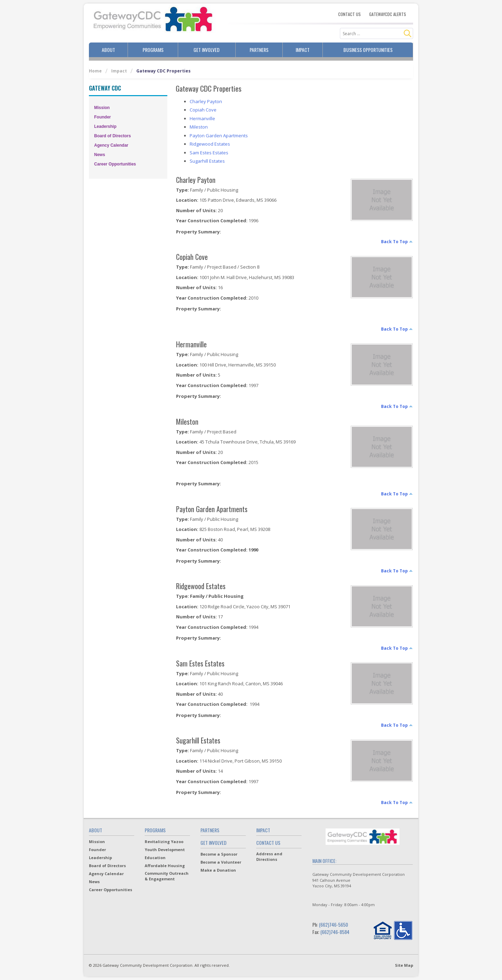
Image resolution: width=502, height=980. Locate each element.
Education (155, 858)
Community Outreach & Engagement (167, 876)
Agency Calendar (111, 145)
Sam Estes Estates (209, 153)
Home (95, 71)
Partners (259, 50)
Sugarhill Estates (207, 161)
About (108, 50)
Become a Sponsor (219, 854)
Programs (153, 50)
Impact (303, 50)
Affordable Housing (165, 866)
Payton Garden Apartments (219, 136)
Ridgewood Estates (210, 144)
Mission (102, 108)
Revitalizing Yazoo (164, 842)
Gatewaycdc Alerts (388, 14)
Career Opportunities (115, 164)
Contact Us (349, 14)
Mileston (199, 127)
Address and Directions (269, 856)
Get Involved (207, 50)
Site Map (404, 965)
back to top (394, 242)
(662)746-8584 (335, 932)
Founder (102, 117)
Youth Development (165, 850)
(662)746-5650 (333, 924)
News (100, 155)
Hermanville (202, 118)
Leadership (105, 126)
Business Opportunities (368, 50)
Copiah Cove (203, 110)
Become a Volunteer (221, 862)
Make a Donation (218, 870)
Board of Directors (112, 136)
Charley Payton (206, 101)
